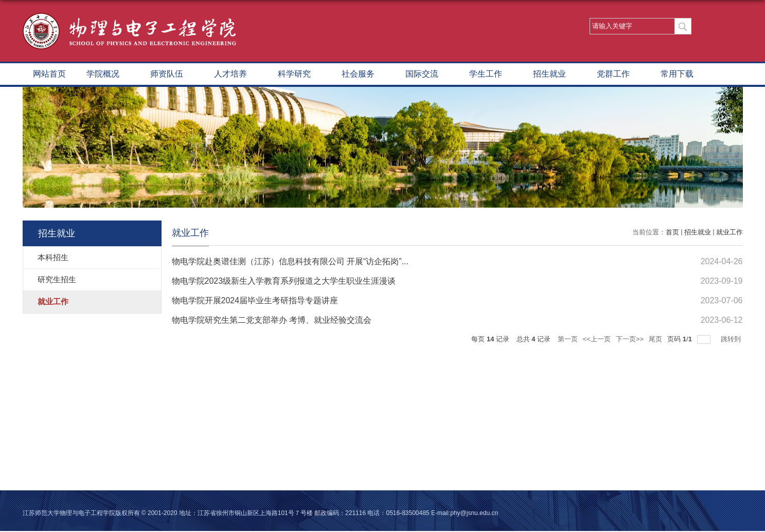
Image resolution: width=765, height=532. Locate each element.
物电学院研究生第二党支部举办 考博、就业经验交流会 (272, 320)
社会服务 (363, 75)
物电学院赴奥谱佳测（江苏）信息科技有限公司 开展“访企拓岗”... (290, 261)
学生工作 (491, 75)
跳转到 (732, 339)
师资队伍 (172, 75)
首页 (672, 232)
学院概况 (108, 75)
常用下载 (682, 75)
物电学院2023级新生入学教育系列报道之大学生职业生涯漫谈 (284, 281)
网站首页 (49, 74)
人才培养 (236, 75)
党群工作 (618, 75)
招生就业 (555, 75)
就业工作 (730, 232)
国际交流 (427, 75)
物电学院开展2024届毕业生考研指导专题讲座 (255, 300)
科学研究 (299, 75)
